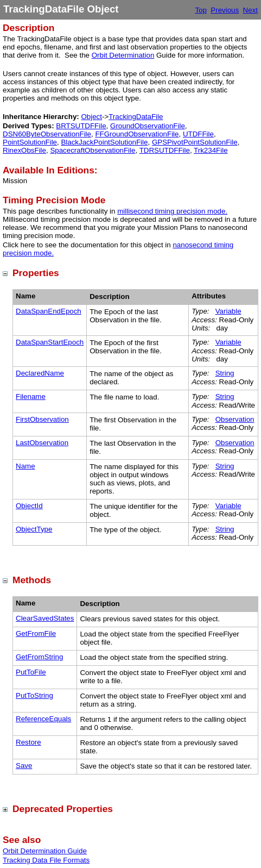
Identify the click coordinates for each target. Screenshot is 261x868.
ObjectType (34, 529)
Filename (31, 396)
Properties (36, 273)
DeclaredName (40, 373)
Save (24, 766)
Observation (235, 419)
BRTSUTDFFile (81, 126)
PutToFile (31, 672)
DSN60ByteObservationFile (47, 134)
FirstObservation (42, 419)
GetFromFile (36, 633)
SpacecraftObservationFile (93, 150)
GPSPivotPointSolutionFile (195, 142)
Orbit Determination (123, 55)
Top (201, 10)
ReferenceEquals (43, 719)
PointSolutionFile (30, 142)
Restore (28, 742)
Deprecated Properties (63, 809)
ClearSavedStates (45, 618)
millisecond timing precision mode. (172, 211)
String (225, 373)
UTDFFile (198, 134)
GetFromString (39, 657)
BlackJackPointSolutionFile (104, 142)
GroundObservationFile (148, 126)
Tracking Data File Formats (46, 860)
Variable (228, 311)
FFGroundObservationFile (137, 134)
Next (250, 10)
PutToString (34, 695)
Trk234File (211, 150)
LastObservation (42, 443)
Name (26, 466)
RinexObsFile (24, 150)
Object (91, 117)
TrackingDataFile (136, 117)
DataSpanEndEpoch (49, 311)
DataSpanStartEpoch (50, 342)
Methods (32, 580)
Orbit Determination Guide (45, 851)
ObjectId (29, 506)
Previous (225, 10)
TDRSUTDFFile (165, 150)
